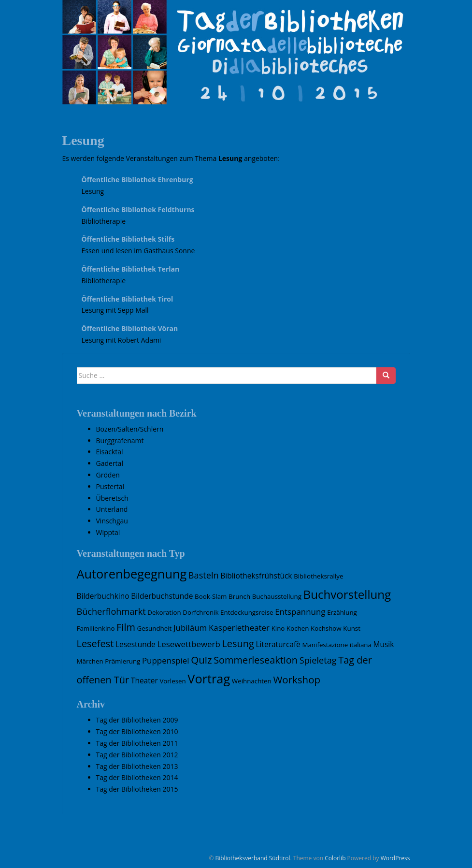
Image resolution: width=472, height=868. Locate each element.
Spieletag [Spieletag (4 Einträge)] (318, 660)
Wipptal (108, 532)
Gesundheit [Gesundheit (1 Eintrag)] (155, 628)
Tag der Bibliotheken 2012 (137, 755)
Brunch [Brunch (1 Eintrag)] (239, 596)
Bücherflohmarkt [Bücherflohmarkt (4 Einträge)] (111, 611)
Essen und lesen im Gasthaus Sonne (138, 251)
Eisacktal (110, 452)
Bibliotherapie (104, 221)
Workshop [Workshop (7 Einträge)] (297, 680)
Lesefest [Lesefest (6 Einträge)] (95, 644)
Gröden (108, 475)
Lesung (93, 191)
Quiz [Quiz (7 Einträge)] (201, 660)
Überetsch (112, 498)
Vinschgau (112, 521)
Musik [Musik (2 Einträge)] (384, 644)
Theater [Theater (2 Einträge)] (144, 680)
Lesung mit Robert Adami (122, 340)
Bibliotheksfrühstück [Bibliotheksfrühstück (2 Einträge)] (256, 576)
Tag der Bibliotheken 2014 (137, 777)
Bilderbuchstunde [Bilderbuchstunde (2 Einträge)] (162, 596)
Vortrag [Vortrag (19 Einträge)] (209, 679)
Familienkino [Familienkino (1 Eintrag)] (96, 628)
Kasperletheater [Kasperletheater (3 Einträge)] (239, 628)
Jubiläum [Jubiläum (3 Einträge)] (190, 628)
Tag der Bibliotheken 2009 (137, 720)
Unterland (112, 509)
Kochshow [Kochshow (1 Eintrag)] (326, 628)
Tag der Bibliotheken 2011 (137, 743)
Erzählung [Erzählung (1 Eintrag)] (342, 612)
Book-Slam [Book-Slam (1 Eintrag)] (211, 596)
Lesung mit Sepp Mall (115, 310)
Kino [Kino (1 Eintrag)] (278, 628)
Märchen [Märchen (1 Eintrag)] (90, 661)
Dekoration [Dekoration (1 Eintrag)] (164, 612)
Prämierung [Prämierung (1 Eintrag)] (122, 661)
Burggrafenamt (120, 441)
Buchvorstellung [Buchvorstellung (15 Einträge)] (347, 594)
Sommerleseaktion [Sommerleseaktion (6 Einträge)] (256, 660)
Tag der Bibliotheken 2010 (137, 731)
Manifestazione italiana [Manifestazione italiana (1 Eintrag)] (336, 645)
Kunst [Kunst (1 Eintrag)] (352, 628)
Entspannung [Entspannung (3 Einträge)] (300, 612)
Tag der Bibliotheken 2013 (137, 766)
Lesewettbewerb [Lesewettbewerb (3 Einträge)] (188, 644)
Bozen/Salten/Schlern (130, 429)
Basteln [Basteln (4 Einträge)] (204, 575)
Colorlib (335, 858)
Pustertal (110, 486)
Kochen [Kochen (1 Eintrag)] (298, 628)
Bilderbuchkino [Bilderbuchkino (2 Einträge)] (103, 596)
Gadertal (110, 463)
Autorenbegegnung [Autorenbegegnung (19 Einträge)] (132, 574)
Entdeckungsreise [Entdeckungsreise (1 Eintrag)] (247, 612)
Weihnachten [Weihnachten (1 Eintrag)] (252, 681)
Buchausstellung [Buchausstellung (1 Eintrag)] (277, 596)
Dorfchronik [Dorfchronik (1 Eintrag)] (200, 612)
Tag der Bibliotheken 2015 (137, 789)
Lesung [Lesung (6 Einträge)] (238, 644)
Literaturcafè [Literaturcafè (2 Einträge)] (278, 644)
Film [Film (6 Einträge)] (126, 627)
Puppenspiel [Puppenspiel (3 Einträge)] (166, 660)
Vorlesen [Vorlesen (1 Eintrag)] (172, 681)
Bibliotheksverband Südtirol (252, 858)
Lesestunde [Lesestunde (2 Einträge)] (136, 644)
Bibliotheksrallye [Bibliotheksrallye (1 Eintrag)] (318, 576)
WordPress (395, 858)
